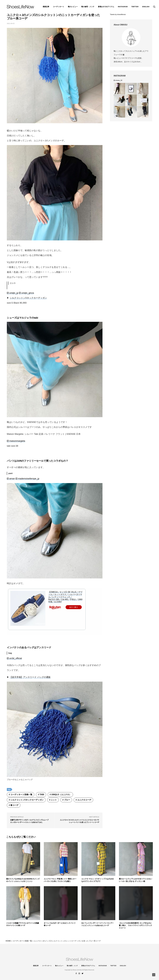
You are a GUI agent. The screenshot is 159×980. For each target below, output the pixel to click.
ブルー (67, 800)
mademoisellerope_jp (27, 479)
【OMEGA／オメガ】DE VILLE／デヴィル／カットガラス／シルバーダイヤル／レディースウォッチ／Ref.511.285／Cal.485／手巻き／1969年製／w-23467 (65, 597)
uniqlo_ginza (26, 293)
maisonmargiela (16, 441)
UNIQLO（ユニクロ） (61, 795)
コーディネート (59, 7)
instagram (123, 7)
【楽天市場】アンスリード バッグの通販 (30, 677)
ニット (54, 800)
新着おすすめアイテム (106, 7)
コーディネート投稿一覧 (21, 795)
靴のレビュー (73, 7)
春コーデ (14, 805)
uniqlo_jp (13, 293)
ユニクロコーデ (84, 800)
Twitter (135, 7)
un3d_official (14, 658)
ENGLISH (146, 7)
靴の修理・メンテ (88, 7)
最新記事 (46, 7)
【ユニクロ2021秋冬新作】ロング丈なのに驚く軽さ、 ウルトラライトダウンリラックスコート (136, 925)
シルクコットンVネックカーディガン (28, 298)
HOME (8, 941)
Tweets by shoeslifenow (118, 14)
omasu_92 (118, 80)
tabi (42, 795)
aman (11, 479)
